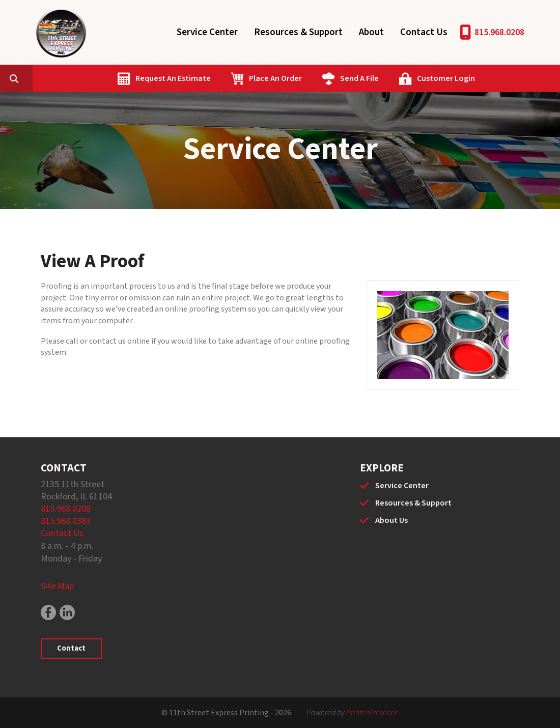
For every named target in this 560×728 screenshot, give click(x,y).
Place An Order (324, 78)
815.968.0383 (66, 521)
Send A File (408, 78)
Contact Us (424, 32)
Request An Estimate (221, 78)
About (371, 32)
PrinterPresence (372, 713)
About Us (391, 520)
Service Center (207, 32)
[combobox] (78, 78)
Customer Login (494, 78)
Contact (71, 648)
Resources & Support (298, 32)
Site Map (57, 586)
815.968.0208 (499, 32)
